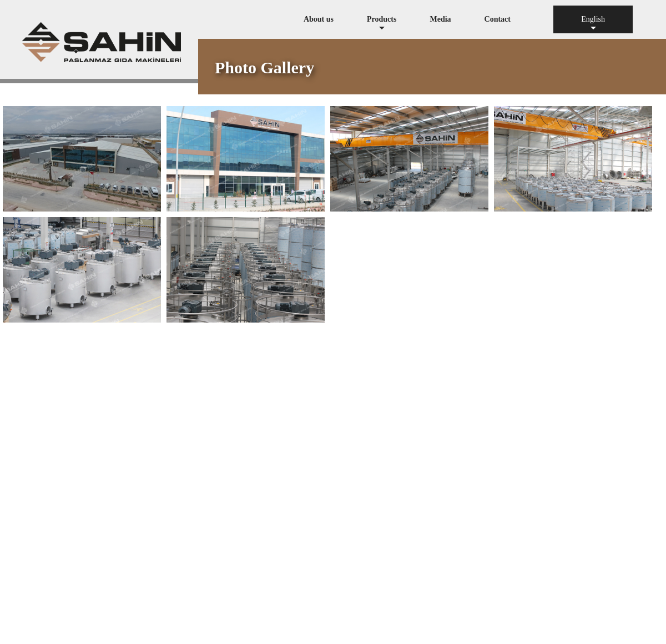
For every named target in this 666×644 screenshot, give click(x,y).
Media (440, 19)
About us (319, 19)
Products (382, 24)
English (593, 24)
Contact (498, 19)
